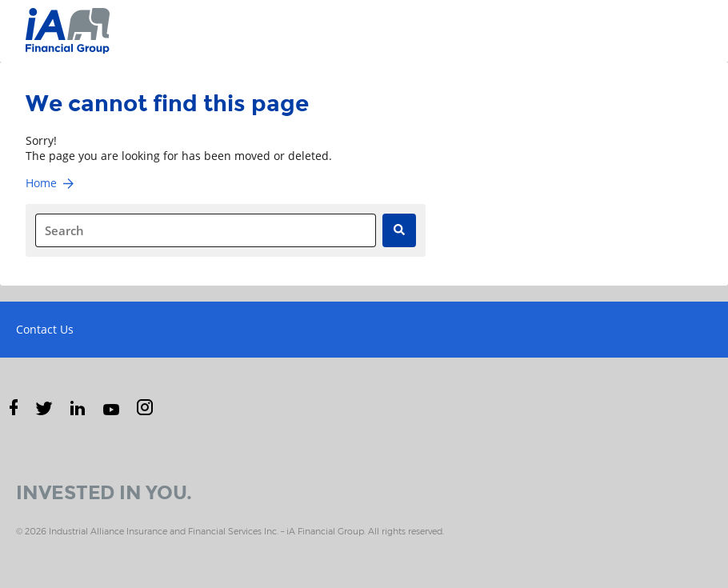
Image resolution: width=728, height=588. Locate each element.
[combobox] (206, 230)
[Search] (399, 230)
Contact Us (45, 329)
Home (51, 183)
